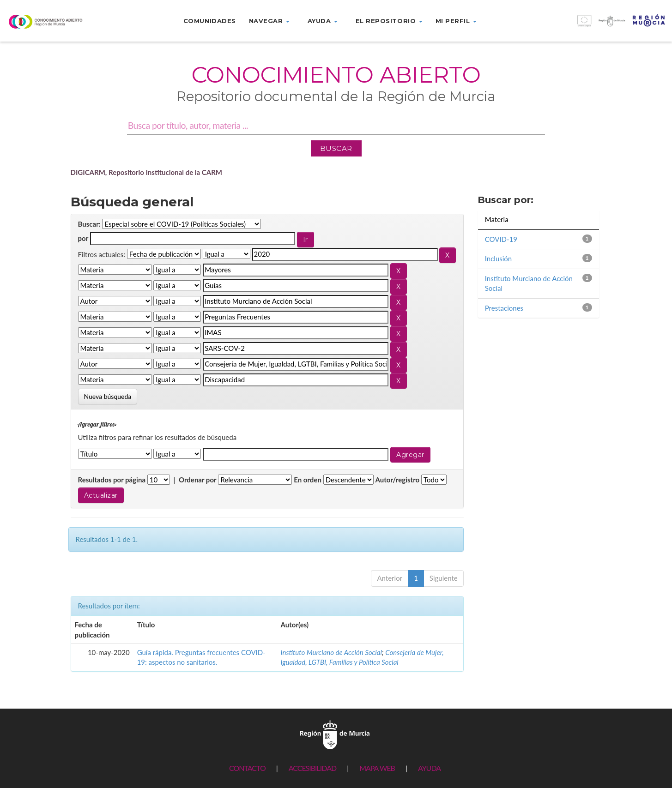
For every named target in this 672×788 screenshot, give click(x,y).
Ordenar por (198, 480)
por (83, 238)
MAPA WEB (377, 768)
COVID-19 (501, 239)
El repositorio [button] (389, 21)
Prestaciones (504, 308)
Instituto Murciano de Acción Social (331, 652)
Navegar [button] (269, 21)
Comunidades (210, 21)
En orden (308, 480)
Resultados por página (112, 480)
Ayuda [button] (323, 21)
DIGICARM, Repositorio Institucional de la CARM (147, 172)
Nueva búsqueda (108, 396)
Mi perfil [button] (456, 21)
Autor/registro (398, 480)
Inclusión (499, 259)
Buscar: (89, 224)
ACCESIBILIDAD (312, 768)
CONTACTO (247, 768)
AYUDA (429, 768)
